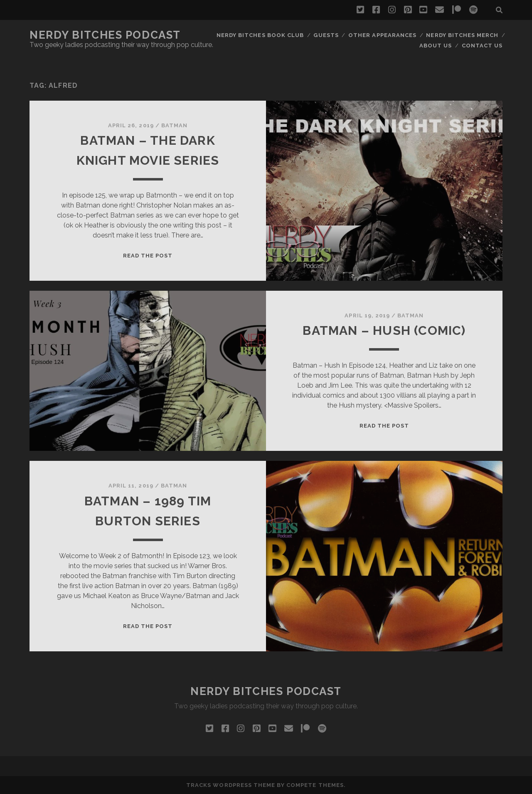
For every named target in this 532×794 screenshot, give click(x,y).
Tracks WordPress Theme (231, 785)
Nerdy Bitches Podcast (105, 35)
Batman (174, 125)
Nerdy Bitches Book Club (260, 35)
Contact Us (482, 46)
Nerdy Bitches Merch (462, 35)
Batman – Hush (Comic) (384, 330)
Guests (326, 35)
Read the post (148, 256)
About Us (436, 46)
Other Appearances (382, 35)
